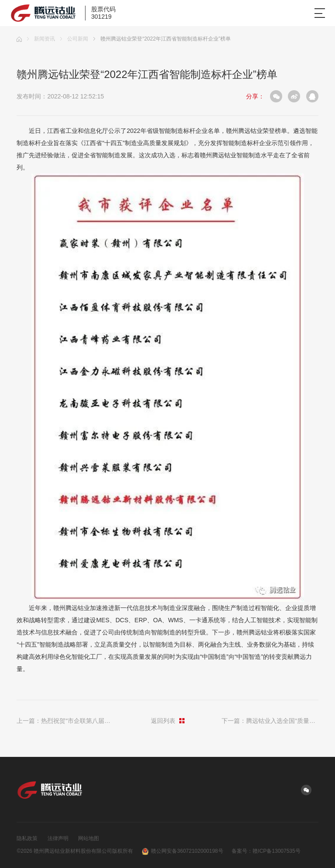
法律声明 (58, 838)
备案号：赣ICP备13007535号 (266, 851)
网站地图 (89, 838)
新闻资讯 (41, 39)
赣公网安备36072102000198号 (182, 851)
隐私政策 (27, 838)
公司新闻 (74, 39)
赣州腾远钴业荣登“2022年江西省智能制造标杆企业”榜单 (162, 39)
